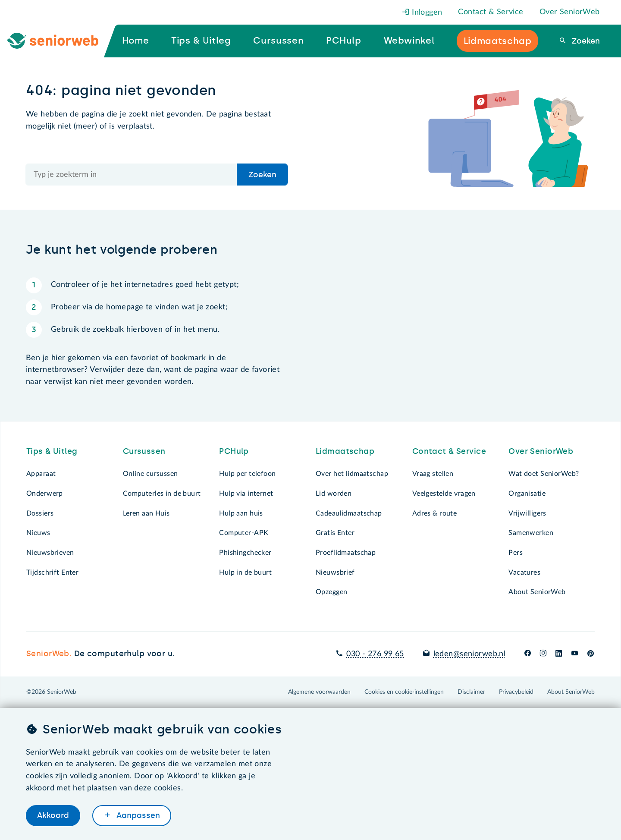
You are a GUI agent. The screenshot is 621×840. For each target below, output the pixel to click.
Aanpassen (137, 815)
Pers (516, 553)
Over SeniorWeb (570, 12)
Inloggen (422, 13)
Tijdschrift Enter (52, 573)
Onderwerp (45, 494)
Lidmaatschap (345, 451)
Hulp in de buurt (245, 573)
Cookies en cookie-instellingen (404, 692)
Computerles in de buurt (162, 494)
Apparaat (41, 474)
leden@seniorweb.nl (470, 654)
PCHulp (234, 451)
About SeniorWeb (537, 592)
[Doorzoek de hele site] (132, 175)
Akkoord (53, 815)
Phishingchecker (245, 553)
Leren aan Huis (146, 513)
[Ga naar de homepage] (60, 41)
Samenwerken (531, 533)
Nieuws (38, 533)
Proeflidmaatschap (346, 553)
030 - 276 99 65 (375, 654)
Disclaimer (471, 692)
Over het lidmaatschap (352, 474)
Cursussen (144, 451)
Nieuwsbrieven (50, 553)
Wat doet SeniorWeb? (544, 474)
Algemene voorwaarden (319, 692)
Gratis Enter (335, 533)
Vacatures (524, 573)
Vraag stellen (433, 474)
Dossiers (40, 513)
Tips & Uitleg (52, 451)
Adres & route (435, 513)
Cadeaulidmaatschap (349, 513)
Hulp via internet (246, 494)
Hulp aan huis (241, 513)
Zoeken (585, 41)
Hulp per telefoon (247, 474)
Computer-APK (244, 533)
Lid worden (334, 494)
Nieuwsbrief (335, 573)
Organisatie (527, 494)
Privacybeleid (516, 692)
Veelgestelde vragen (444, 494)
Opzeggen (331, 592)
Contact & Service (491, 12)
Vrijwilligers (527, 513)
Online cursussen (151, 474)
